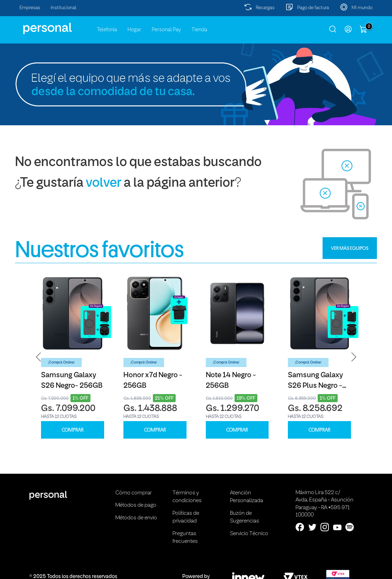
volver (104, 183)
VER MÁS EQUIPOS (350, 248)
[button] (39, 357)
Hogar (134, 30)
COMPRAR (73, 430)
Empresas (30, 8)
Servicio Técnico (249, 534)
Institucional (64, 8)
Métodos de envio (136, 518)
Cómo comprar (134, 493)
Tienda (199, 30)
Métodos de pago (136, 505)
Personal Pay (166, 30)
